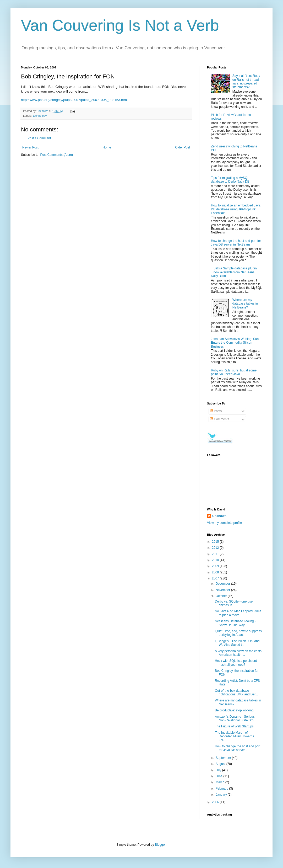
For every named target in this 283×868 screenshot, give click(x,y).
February (222, 789)
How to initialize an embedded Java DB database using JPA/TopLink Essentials (236, 209)
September (224, 758)
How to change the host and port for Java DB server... (238, 748)
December (223, 584)
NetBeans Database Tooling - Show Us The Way (235, 623)
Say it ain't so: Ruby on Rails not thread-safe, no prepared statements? (246, 81)
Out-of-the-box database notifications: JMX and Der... (236, 693)
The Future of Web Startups (234, 726)
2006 (216, 802)
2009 (216, 566)
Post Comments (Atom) (56, 155)
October (222, 596)
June (219, 776)
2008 (216, 572)
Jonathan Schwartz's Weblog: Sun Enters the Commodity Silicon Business (235, 343)
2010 (216, 560)
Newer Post (30, 147)
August (221, 764)
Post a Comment (39, 138)
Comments (219, 419)
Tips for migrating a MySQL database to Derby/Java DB (230, 180)
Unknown (219, 516)
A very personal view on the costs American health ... (238, 653)
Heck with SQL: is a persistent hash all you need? (236, 663)
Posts (216, 411)
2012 (216, 548)
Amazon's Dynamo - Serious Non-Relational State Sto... (235, 718)
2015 (216, 542)
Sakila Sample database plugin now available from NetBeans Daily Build (234, 272)
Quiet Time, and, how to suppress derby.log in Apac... (238, 633)
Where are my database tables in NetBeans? (245, 304)
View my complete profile (224, 523)
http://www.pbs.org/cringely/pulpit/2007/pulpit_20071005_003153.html (74, 100)
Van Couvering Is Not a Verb (120, 25)
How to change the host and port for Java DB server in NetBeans (236, 243)
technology (40, 116)
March (221, 782)
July (219, 770)
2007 (216, 578)
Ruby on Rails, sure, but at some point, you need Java (234, 372)
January (222, 795)
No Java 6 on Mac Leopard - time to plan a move (238, 613)
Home (107, 147)
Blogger (160, 845)
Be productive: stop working (234, 710)
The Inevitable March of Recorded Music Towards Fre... (235, 736)
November (223, 590)
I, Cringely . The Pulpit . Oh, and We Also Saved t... (237, 643)
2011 (216, 554)
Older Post (183, 147)
